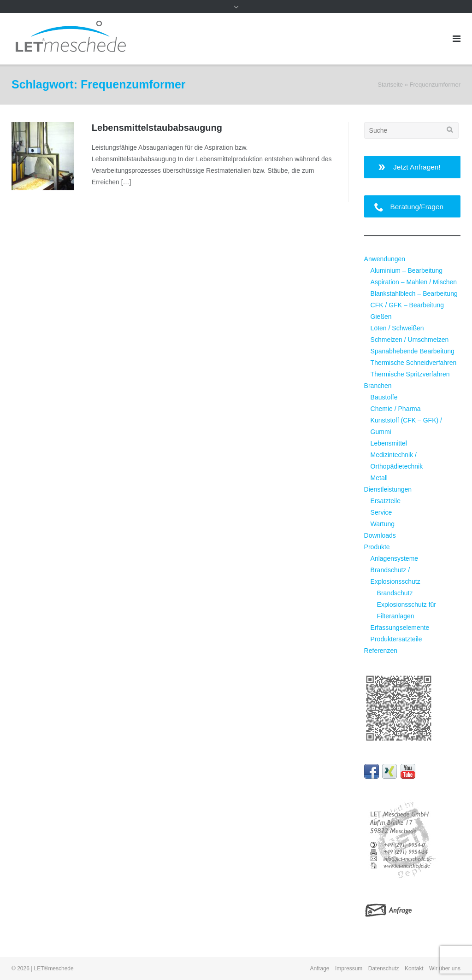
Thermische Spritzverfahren (410, 374)
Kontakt (414, 968)
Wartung (383, 524)
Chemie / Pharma (396, 409)
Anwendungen (385, 259)
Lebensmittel (389, 443)
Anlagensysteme (395, 558)
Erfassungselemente (400, 628)
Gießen (381, 317)
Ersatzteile (386, 501)
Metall (379, 478)
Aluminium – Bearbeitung (407, 270)
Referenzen (381, 651)
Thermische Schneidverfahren (414, 363)
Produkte (377, 547)
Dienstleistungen (388, 489)
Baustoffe (384, 397)
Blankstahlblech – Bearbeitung (414, 293)
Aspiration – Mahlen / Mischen (414, 282)
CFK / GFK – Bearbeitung (407, 305)
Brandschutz (395, 593)
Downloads (380, 535)
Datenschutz (384, 968)
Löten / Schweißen (397, 328)
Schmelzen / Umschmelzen (410, 340)
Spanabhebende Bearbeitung (413, 351)
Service (381, 512)
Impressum (349, 968)
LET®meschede (54, 968)
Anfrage (320, 968)
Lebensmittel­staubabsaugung (157, 128)
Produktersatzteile (396, 639)
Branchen (378, 386)
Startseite (390, 85)
